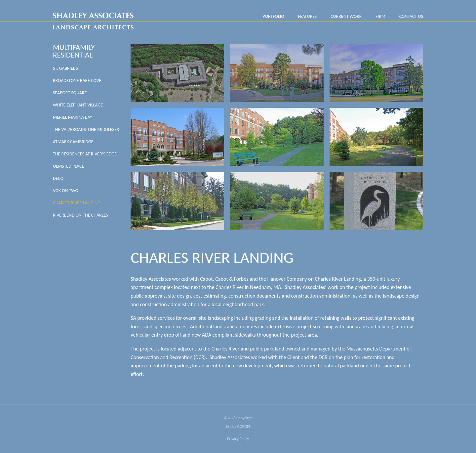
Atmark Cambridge (73, 142)
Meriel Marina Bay (73, 117)
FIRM (380, 16)
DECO (58, 178)
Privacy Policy (238, 439)
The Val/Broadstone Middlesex (86, 129)
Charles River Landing (77, 203)
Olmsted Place (68, 166)
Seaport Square (70, 93)
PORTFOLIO (273, 16)
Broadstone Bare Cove (77, 81)
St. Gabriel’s (65, 68)
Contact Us (411, 16)
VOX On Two (66, 191)
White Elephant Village (78, 105)
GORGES (244, 427)
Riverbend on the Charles (80, 215)
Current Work (346, 16)
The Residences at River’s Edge (85, 154)
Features (307, 16)
